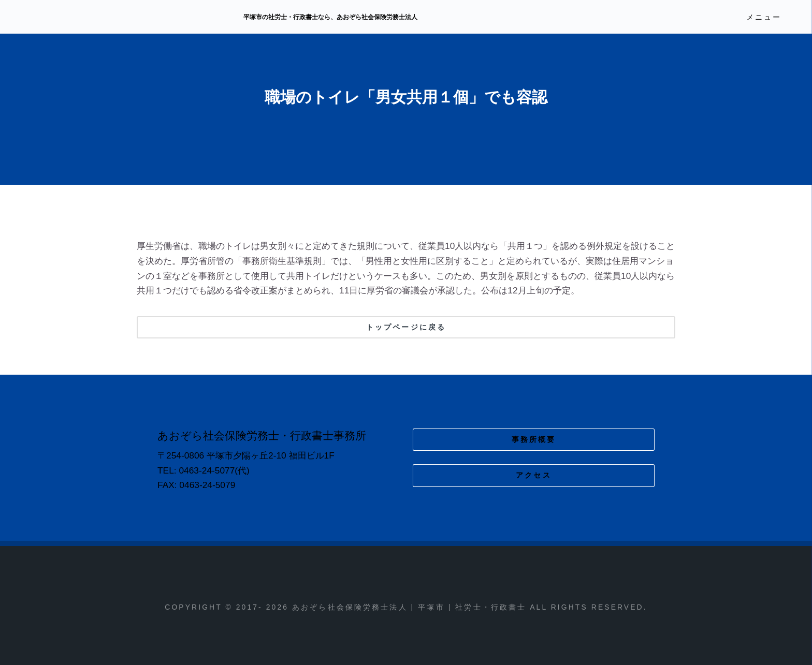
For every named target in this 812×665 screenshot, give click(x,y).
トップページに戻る (406, 327)
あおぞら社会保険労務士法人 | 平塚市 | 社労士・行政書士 (124, 18)
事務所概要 (534, 439)
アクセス (534, 475)
